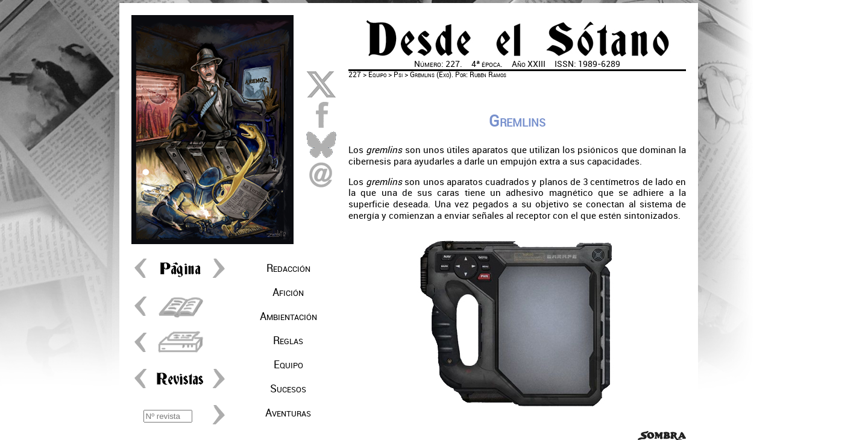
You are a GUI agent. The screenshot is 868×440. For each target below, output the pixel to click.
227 (355, 75)
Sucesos (288, 389)
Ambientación (288, 316)
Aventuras (288, 413)
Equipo (288, 365)
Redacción (288, 268)
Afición (288, 292)
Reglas (288, 341)
